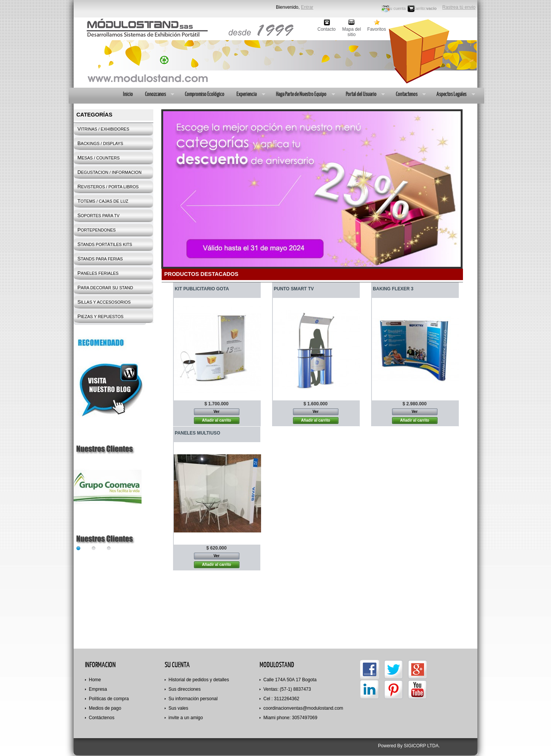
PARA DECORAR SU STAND (105, 287)
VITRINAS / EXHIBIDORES (103, 129)
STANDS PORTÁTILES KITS (105, 244)
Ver (217, 412)
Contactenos (408, 95)
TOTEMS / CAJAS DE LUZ (103, 201)
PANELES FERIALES (98, 273)
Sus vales (178, 708)
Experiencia (248, 95)
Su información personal (193, 699)
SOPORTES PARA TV (98, 215)
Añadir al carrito (216, 420)
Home (95, 680)
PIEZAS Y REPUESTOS (100, 316)
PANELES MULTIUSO (198, 433)
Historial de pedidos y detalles (199, 680)
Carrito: (420, 8)
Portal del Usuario (362, 95)
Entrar (307, 7)
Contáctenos (102, 718)
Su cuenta (397, 8)
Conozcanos (157, 95)
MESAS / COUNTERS (98, 158)
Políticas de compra (109, 699)
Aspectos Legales (453, 95)
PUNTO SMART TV (294, 289)
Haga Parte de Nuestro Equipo (302, 95)
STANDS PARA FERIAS (100, 259)
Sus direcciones (185, 689)
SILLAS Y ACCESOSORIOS (104, 302)
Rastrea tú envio (459, 7)
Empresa (98, 689)
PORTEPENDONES (97, 230)
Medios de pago (105, 708)
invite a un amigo (186, 718)
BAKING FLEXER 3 (393, 289)
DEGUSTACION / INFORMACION (109, 172)
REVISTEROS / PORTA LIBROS (108, 187)
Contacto (326, 29)
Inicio (128, 94)
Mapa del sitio (352, 29)
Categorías (94, 115)
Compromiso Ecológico (204, 94)
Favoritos (377, 29)
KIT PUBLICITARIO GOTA (202, 289)
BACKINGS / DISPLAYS (100, 143)
